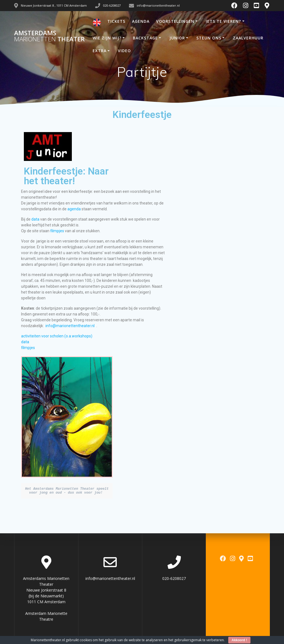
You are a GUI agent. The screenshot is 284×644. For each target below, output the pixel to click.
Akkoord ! (239, 640)
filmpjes (58, 231)
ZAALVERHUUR (248, 38)
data (35, 219)
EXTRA (100, 51)
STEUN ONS (209, 38)
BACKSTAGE (145, 38)
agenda (74, 209)
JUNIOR (177, 38)
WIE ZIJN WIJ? (107, 38)
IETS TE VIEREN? (223, 21)
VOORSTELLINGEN (175, 21)
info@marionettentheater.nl (70, 326)
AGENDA (141, 21)
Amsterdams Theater (49, 36)
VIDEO (124, 51)
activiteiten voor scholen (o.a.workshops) (57, 336)
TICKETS (116, 21)
